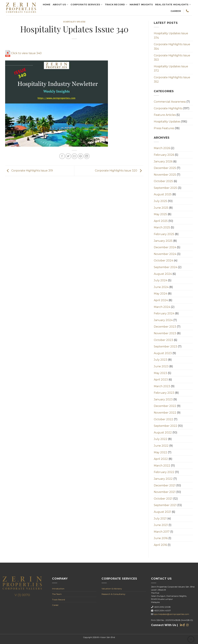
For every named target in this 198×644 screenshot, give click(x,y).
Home (47, 5)
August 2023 (163, 353)
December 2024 (165, 247)
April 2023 (161, 380)
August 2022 (163, 433)
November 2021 (165, 492)
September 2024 (166, 267)
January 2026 (163, 161)
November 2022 (165, 413)
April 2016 (160, 545)
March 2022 (162, 466)
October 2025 (163, 181)
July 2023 (161, 360)
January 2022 (163, 479)
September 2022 (166, 426)
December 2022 (165, 406)
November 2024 (165, 254)
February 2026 (164, 155)
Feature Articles (165, 115)
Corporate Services (86, 5)
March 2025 (162, 227)
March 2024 (162, 307)
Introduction (58, 589)
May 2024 (160, 294)
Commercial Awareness (170, 102)
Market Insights (141, 5)
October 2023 (163, 340)
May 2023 (160, 373)
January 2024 (163, 320)
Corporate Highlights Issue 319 (29, 171)
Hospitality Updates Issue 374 (171, 36)
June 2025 (161, 208)
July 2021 (160, 519)
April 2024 (161, 300)
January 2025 (163, 241)
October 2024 (163, 260)
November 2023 (165, 333)
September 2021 (165, 505)
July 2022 (161, 439)
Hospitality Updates (74, 22)
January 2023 (163, 399)
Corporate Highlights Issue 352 (172, 80)
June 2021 (161, 525)
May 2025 (160, 214)
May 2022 (160, 452)
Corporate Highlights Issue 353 (172, 58)
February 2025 (164, 234)
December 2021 (165, 485)
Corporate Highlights (168, 108)
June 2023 (161, 366)
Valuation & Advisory (112, 589)
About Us (61, 5)
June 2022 (161, 446)
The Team (57, 594)
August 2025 (163, 194)
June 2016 (161, 538)
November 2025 (165, 175)
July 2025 (160, 201)
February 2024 (164, 313)
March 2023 (162, 386)
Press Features (164, 128)
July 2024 (161, 280)
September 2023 (166, 346)
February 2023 (164, 393)
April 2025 (161, 221)
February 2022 (164, 472)
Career (176, 11)
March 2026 (162, 148)
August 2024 (163, 274)
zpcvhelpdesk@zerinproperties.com (171, 614)
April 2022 (161, 459)
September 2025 (165, 188)
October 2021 (163, 499)
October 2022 (163, 419)
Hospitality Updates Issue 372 (171, 69)
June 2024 (161, 287)
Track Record (116, 5)
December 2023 (165, 327)
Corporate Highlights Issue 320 (119, 171)
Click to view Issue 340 (23, 53)
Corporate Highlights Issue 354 (172, 47)
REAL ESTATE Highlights (173, 5)
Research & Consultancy (113, 594)
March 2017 (162, 532)
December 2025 (165, 168)
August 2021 (162, 512)
